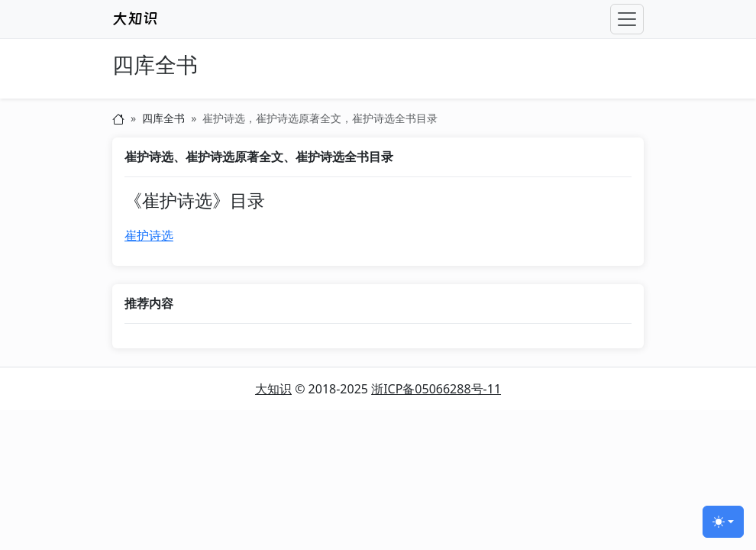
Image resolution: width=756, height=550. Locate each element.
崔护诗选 (149, 235)
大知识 (273, 389)
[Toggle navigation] (627, 19)
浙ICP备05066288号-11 (436, 389)
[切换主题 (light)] (723, 522)
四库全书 (155, 65)
